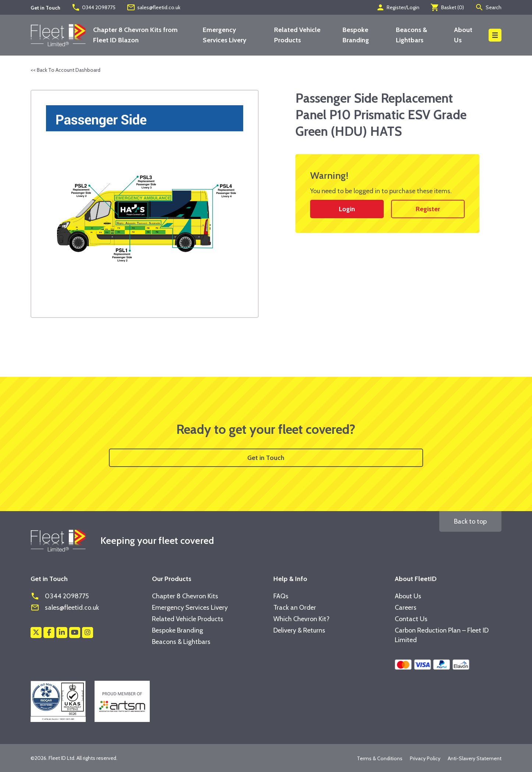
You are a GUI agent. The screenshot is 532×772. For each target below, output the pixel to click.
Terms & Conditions (380, 758)
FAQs (281, 596)
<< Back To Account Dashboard (65, 70)
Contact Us (411, 619)
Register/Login (398, 7)
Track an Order (295, 608)
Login (347, 209)
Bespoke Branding (178, 630)
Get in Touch (266, 458)
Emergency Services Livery (190, 608)
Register (428, 209)
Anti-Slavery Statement (475, 758)
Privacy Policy (425, 758)
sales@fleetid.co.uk (153, 7)
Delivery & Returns (299, 630)
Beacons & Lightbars (181, 642)
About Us (408, 596)
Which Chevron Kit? (302, 619)
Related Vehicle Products (188, 619)
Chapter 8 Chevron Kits (185, 596)
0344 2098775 (93, 7)
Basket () (447, 7)
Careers (406, 608)
